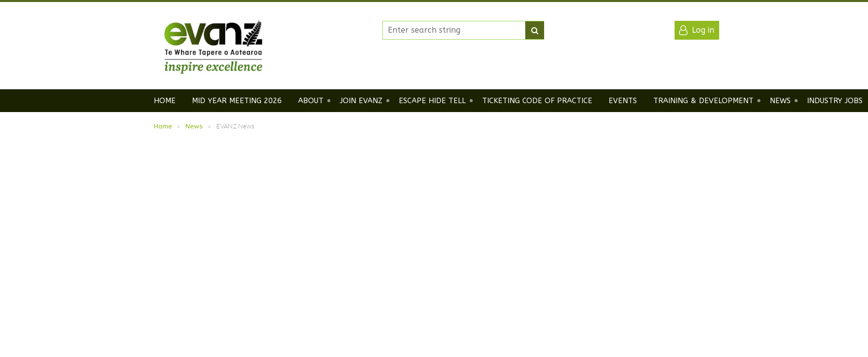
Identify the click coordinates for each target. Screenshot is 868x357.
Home (163, 126)
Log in (703, 30)
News (194, 126)
